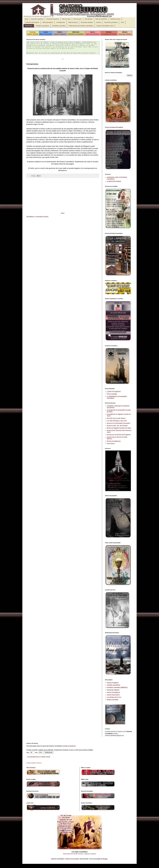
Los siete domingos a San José (117, 421)
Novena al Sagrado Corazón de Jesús (119, 428)
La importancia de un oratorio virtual (39, 757)
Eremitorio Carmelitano (76, 34)
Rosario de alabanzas (114, 441)
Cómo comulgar (112, 394)
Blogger (105, 859)
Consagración (61, 22)
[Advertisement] (63, 198)
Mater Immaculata (46, 34)
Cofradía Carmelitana (42, 26)
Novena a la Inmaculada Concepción (119, 423)
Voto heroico (111, 444)
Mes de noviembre (101, 19)
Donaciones (29, 26)
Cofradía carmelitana (113, 685)
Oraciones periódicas (111, 22)
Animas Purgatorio (60, 34)
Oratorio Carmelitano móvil (105, 26)
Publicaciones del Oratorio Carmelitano (81, 26)
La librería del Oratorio (32, 22)
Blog (26, 19)
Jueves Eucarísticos (93, 34)
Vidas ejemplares (48, 22)
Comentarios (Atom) (42, 219)
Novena (99, 22)
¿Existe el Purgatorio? (114, 391)
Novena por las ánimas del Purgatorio (119, 435)
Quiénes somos (115, 19)
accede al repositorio (69, 746)
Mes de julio (89, 19)
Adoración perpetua (53, 19)
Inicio (63, 216)
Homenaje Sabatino (87, 22)
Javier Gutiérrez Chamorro (35, 763)
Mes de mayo (66, 19)
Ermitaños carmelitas (59, 26)
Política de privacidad (72, 859)
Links (122, 22)
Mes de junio (78, 19)
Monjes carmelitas (113, 700)
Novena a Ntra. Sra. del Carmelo (117, 426)
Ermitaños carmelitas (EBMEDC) (117, 687)
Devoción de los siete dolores (116, 418)
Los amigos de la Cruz (109, 34)
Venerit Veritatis (33, 34)
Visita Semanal (73, 22)
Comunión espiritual (37, 19)
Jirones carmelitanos (113, 692)
